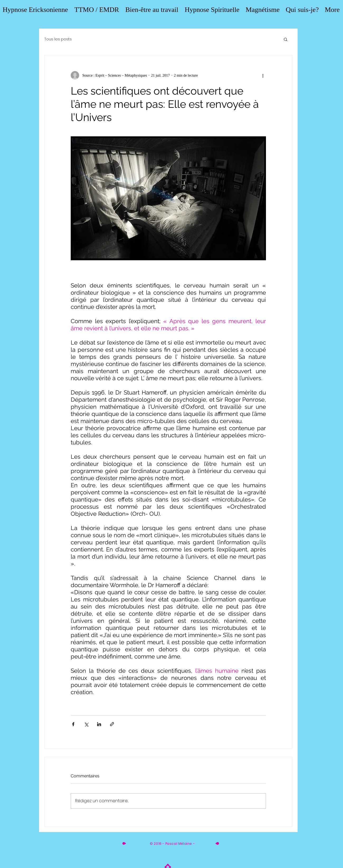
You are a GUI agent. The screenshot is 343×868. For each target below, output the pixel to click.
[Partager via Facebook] (73, 724)
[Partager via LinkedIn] (99, 724)
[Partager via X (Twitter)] (86, 724)
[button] (286, 39)
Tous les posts (58, 39)
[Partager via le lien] (112, 724)
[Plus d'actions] (263, 75)
